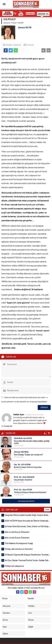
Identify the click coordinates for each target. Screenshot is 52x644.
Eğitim (5, 634)
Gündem (6, 613)
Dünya (31, 620)
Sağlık (31, 627)
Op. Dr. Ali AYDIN (22, 464)
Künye (5, 598)
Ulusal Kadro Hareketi (23, 480)
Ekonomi (7, 606)
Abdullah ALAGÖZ (23, 438)
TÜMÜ (47, 510)
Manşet (14, 23)
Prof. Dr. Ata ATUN (23, 490)
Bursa (5, 620)
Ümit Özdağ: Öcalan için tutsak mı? (28, 455)
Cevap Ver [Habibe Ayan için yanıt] (8, 426)
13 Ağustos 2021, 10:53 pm (35, 415)
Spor (5, 627)
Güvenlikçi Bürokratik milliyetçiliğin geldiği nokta (32, 442)
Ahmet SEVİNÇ (21, 452)
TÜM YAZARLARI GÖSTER (26, 501)
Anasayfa (7, 23)
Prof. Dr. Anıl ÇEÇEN (24, 477)
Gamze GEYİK (25, 27)
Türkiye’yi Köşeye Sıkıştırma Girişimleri (30, 492)
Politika (31, 606)
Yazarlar (17, 45)
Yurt (30, 613)
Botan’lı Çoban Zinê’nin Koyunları (28, 467)
